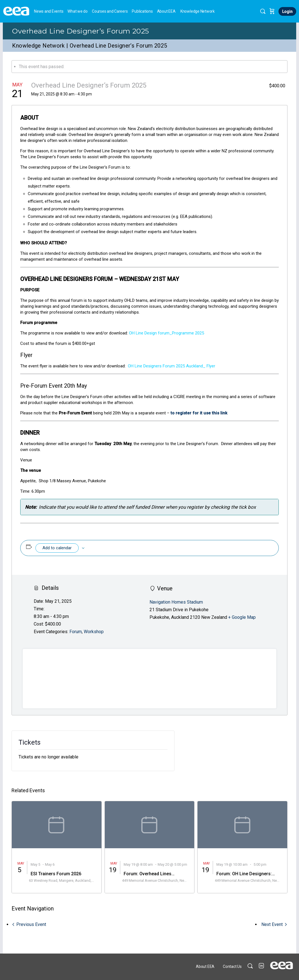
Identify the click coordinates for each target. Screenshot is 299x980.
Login (287, 12)
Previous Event (31, 924)
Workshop (94, 632)
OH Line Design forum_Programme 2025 (166, 333)
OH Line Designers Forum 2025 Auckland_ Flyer (172, 366)
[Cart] (272, 11)
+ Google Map (242, 617)
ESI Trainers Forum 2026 (56, 874)
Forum (76, 632)
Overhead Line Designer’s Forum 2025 (81, 31)
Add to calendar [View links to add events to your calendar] (57, 548)
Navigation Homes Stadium (176, 602)
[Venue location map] (149, 679)
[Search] (263, 11)
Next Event (272, 924)
